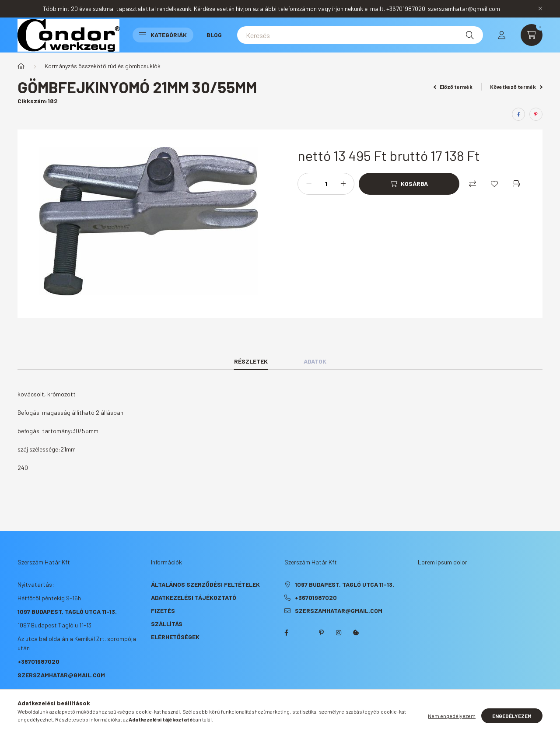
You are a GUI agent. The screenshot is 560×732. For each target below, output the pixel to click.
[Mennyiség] (326, 184)
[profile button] (502, 35)
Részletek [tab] (251, 361)
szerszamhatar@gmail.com (61, 675)
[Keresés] (360, 35)
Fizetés (163, 611)
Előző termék (453, 87)
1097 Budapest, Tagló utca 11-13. (67, 611)
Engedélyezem (512, 716)
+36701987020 (38, 661)
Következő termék (516, 87)
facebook (286, 633)
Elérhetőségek (175, 637)
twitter (304, 633)
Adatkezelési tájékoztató (194, 597)
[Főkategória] (21, 66)
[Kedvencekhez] (494, 184)
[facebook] (518, 114)
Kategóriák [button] (163, 35)
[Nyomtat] (516, 184)
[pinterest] (536, 114)
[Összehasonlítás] (472, 184)
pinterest (321, 633)
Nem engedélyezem (452, 716)
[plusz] (343, 184)
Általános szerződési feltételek (205, 584)
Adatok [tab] (315, 361)
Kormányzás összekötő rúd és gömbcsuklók (103, 66)
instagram (339, 633)
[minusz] (309, 184)
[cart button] (532, 35)
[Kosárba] (409, 184)
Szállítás (167, 624)
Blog (214, 35)
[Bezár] (540, 9)
